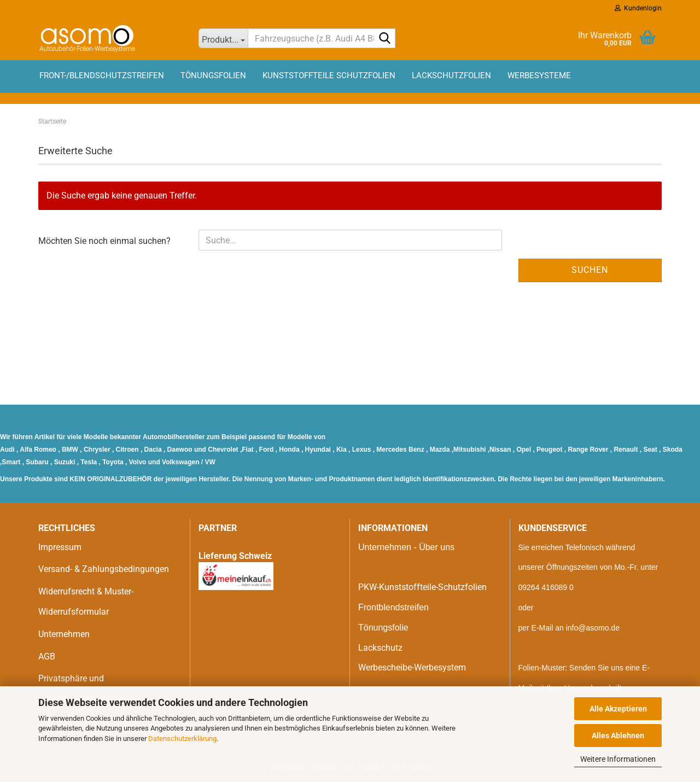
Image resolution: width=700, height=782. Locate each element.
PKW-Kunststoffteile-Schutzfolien (422, 587)
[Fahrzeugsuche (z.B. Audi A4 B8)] (223, 38)
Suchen (590, 270)
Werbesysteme (539, 75)
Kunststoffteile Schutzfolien (329, 75)
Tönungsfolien (213, 75)
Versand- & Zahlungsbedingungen (104, 569)
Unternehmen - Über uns (406, 547)
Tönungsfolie (383, 628)
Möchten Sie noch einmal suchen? (104, 241)
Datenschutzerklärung (182, 739)
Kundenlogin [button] (638, 8)
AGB (47, 656)
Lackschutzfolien (451, 75)
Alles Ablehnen (618, 736)
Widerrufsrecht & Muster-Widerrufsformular (86, 602)
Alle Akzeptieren (618, 709)
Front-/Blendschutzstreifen (102, 75)
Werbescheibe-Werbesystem (412, 667)
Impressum (60, 547)
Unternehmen (64, 634)
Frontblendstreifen (393, 607)
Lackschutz (380, 648)
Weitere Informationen (618, 759)
